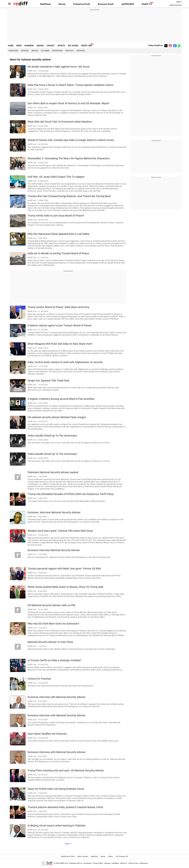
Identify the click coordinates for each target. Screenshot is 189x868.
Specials (69, 51)
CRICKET (51, 46)
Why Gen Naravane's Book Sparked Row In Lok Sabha (58, 234)
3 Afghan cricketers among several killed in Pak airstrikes (61, 399)
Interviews (57, 51)
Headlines (13, 51)
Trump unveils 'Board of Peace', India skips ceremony (58, 307)
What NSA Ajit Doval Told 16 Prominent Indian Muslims (60, 122)
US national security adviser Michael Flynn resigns (57, 417)
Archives (81, 51)
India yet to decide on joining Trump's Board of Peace (58, 253)
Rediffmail (45, 4)
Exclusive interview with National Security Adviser (57, 697)
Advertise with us (76, 863)
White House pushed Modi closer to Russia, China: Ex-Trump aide (65, 587)
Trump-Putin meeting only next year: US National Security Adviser (66, 771)
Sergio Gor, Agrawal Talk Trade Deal (48, 381)
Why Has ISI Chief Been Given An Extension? (53, 624)
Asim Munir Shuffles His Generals (47, 734)
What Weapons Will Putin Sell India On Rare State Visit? (60, 344)
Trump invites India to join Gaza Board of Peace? (56, 216)
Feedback (115, 863)
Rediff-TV (147, 4)
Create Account (175, 5)
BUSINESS (29, 46)
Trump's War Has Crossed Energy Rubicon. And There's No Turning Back (69, 196)
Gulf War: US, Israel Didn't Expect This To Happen (56, 177)
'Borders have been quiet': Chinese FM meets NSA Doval (60, 531)
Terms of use (133, 863)
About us (124, 863)
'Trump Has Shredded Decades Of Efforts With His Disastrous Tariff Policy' (71, 494)
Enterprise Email (82, 4)
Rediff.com (64, 863)
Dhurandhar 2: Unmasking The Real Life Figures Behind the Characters (69, 158)
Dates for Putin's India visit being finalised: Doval (56, 789)
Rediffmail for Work (68, 856)
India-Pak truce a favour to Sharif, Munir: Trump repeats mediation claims (70, 85)
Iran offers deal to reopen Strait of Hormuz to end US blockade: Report (68, 103)
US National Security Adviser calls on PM (51, 605)
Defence (25, 51)
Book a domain (83, 856)
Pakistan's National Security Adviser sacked (53, 472)
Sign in (179, 2)
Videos (110, 856)
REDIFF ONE (87, 46)
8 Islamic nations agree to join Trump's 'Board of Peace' (60, 326)
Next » (68, 844)
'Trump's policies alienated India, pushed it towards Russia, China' (65, 807)
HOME (11, 46)
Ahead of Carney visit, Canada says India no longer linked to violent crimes (71, 140)
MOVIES (40, 46)
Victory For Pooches (39, 679)
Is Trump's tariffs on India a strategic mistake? (54, 660)
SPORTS (61, 46)
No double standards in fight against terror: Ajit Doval (58, 67)
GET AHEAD (73, 46)
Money (62, 4)
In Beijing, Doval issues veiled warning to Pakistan (57, 826)
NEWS (19, 46)
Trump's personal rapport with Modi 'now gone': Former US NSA (64, 569)
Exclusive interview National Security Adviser (54, 550)
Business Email (106, 4)
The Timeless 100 (122, 856)
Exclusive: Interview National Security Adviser (54, 512)
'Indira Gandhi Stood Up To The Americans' (52, 436)
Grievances (144, 863)
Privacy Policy (98, 863)
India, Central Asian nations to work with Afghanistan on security (65, 362)
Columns (45, 51)
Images (35, 51)
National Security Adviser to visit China (50, 642)
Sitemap (107, 863)
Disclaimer (87, 863)
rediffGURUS (128, 4)
